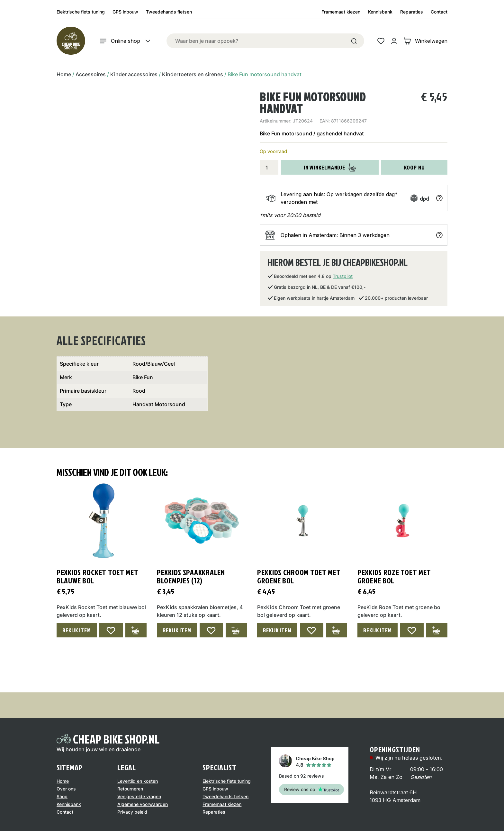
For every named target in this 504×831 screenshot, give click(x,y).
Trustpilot (343, 276)
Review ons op (311, 789)
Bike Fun (143, 377)
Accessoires (91, 74)
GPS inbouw (125, 12)
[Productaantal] (269, 167)
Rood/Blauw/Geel (154, 364)
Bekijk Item (77, 630)
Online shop (126, 41)
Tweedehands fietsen (169, 12)
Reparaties (412, 12)
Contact (439, 12)
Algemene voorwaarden (143, 804)
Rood (139, 391)
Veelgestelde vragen (139, 796)
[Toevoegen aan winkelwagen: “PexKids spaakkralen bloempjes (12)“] (236, 630)
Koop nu (414, 167)
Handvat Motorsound (159, 404)
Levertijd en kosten (138, 781)
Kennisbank (380, 12)
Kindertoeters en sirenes (193, 74)
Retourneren (130, 789)
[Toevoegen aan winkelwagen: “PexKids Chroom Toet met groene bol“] (337, 630)
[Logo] (71, 41)
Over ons (66, 789)
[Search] (354, 41)
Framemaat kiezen (341, 12)
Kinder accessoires (134, 74)
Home (64, 74)
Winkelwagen (425, 41)
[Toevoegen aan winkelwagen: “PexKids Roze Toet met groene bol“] (437, 630)
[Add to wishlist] (111, 630)
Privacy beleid (132, 812)
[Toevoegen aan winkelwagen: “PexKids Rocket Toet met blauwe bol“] (136, 630)
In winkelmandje (330, 168)
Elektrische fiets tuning (81, 12)
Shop (62, 796)
